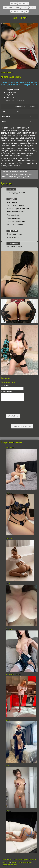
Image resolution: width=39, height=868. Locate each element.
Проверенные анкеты (11, 7)
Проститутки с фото (10, 865)
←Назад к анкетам (22, 426)
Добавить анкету (17, 11)
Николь (9, 538)
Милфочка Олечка (13, 675)
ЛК (27, 11)
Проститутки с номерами (21, 862)
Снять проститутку (20, 860)
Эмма (8, 811)
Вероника (10, 447)
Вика (8, 584)
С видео (24, 7)
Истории (32, 7)
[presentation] (15, 408)
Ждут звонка (24, 3)
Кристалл (10, 765)
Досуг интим (7, 860)
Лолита (9, 629)
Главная (14, 3)
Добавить (13, 416)
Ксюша (9, 493)
